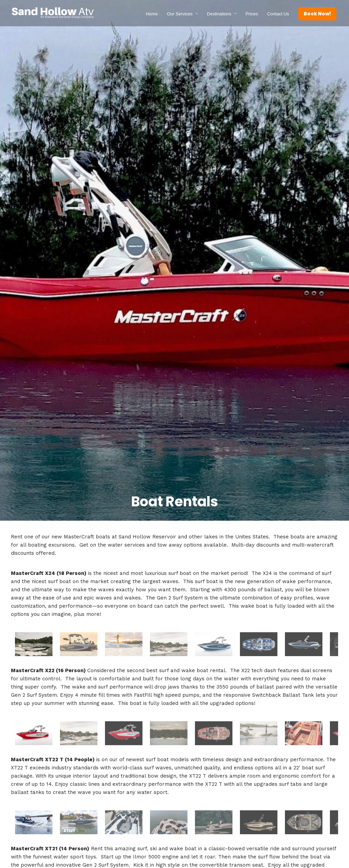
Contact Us (278, 13)
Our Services (180, 13)
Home (152, 13)
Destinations (219, 13)
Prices (252, 13)
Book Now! (317, 13)
